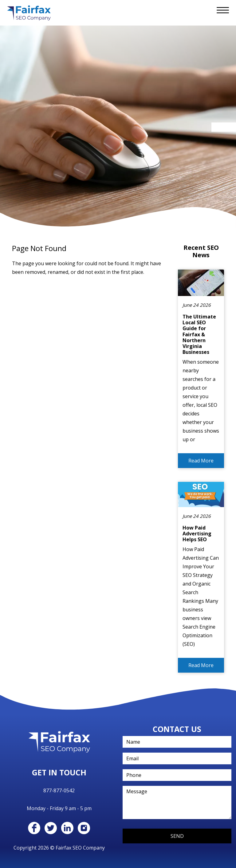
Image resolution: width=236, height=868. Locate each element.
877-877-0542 (59, 790)
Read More (201, 461)
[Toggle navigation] (223, 10)
